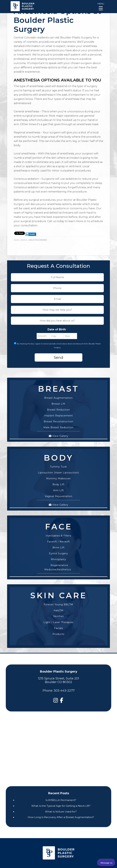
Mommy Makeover (58, 476)
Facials (58, 626)
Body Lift (58, 482)
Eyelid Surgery (58, 551)
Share (30, 234)
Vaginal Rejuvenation (58, 494)
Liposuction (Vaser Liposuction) (58, 470)
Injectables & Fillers (58, 533)
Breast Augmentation (58, 395)
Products (58, 632)
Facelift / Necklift (58, 539)
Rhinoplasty (58, 557)
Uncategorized (38, 240)
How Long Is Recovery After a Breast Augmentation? (61, 817)
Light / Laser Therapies (58, 620)
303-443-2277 (64, 691)
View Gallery (59, 434)
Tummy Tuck (58, 464)
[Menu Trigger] (101, 6)
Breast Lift (58, 401)
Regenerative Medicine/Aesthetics (58, 565)
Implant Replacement (58, 413)
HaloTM (58, 608)
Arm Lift (58, 488)
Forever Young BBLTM (58, 602)
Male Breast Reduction (58, 425)
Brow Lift (58, 545)
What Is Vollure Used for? (61, 812)
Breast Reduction (58, 407)
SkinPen (58, 614)
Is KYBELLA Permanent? (61, 800)
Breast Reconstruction (58, 419)
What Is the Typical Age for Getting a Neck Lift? (61, 806)
